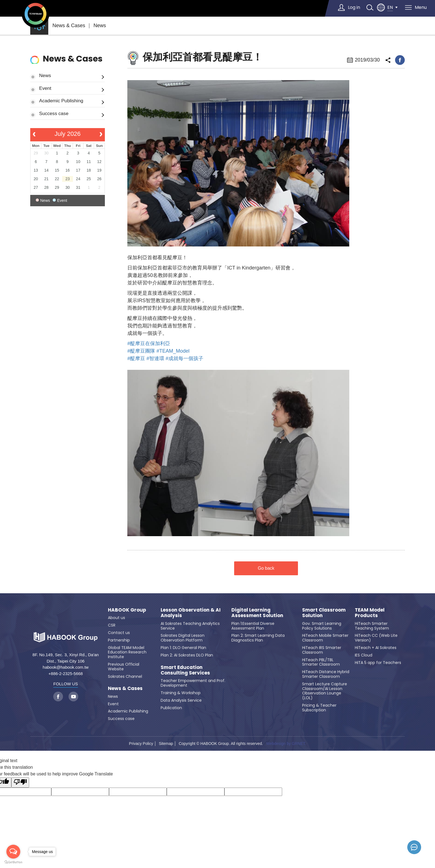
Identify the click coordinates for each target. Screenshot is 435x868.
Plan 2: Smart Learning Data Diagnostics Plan (258, 638)
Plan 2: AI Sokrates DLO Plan (187, 655)
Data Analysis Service (181, 700)
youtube (73, 697)
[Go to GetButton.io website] (13, 862)
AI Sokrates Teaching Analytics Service (190, 626)
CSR (112, 625)
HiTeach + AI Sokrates (376, 648)
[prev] (34, 135)
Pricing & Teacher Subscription (319, 708)
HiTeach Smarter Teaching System (372, 626)
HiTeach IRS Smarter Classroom (322, 650)
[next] (101, 135)
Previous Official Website (124, 667)
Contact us (119, 633)
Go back (266, 568)
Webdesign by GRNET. (286, 744)
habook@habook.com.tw (66, 667)
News (100, 26)
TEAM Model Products (370, 613)
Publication (171, 708)
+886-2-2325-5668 (66, 674)
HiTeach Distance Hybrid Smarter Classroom (326, 674)
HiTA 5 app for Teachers (378, 663)
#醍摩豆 (136, 358)
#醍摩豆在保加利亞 (149, 343)
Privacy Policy (141, 744)
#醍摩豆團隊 (141, 351)
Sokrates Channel (125, 676)
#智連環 (155, 358)
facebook (400, 60)
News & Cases (69, 26)
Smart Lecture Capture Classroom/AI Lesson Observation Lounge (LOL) (325, 691)
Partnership (119, 640)
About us (117, 618)
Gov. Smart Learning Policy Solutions (322, 626)
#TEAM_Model (173, 351)
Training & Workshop (181, 693)
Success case (54, 113)
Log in (354, 7)
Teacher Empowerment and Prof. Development (193, 683)
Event (45, 88)
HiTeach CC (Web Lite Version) (376, 638)
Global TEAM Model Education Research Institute (127, 652)
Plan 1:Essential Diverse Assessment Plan (253, 626)
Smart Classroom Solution (324, 613)
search (370, 7)
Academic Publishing (61, 101)
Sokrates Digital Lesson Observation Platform (183, 638)
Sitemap (166, 744)
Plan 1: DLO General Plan (183, 648)
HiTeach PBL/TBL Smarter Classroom (321, 662)
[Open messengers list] (13, 852)
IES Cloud (364, 655)
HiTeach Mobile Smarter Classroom (325, 638)
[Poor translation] (20, 782)
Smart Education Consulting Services (185, 670)
